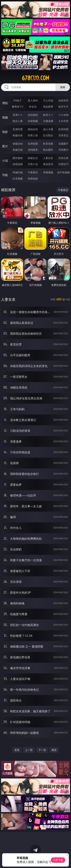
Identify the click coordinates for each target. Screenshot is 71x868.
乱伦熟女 (48, 135)
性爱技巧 (63, 164)
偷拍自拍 (33, 129)
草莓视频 (48, 172)
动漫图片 (63, 144)
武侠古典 (63, 158)
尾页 (54, 750)
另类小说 (33, 164)
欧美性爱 (63, 129)
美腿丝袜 (18, 150)
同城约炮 (18, 172)
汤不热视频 (63, 172)
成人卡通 (48, 129)
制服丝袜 (18, 135)
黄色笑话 (48, 164)
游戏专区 (63, 100)
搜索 (63, 87)
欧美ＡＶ (48, 115)
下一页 (42, 750)
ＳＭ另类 (63, 121)
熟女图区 (48, 150)
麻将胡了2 (18, 107)
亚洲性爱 (18, 129)
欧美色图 (48, 144)
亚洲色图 (33, 144)
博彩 (5, 103)
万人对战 (48, 100)
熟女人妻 (18, 121)
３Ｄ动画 (63, 115)
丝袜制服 (33, 121)
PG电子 (18, 100)
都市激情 (18, 158)
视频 (5, 117)
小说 (5, 161)
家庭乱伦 (33, 158)
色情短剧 (33, 178)
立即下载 (58, 860)
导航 (5, 175)
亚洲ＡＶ (18, 115)
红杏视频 (18, 178)
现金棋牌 (48, 107)
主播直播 (48, 121)
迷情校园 (18, 164)
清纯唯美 (33, 150)
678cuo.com (35, 78)
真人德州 (33, 100)
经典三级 (33, 135)
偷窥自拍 (18, 144)
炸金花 (33, 107)
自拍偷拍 (33, 115)
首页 (17, 750)
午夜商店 (33, 172)
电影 (5, 132)
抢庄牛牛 (63, 107)
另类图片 (63, 150)
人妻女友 (48, 158)
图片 (5, 146)
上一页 (29, 750)
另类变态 (63, 135)
